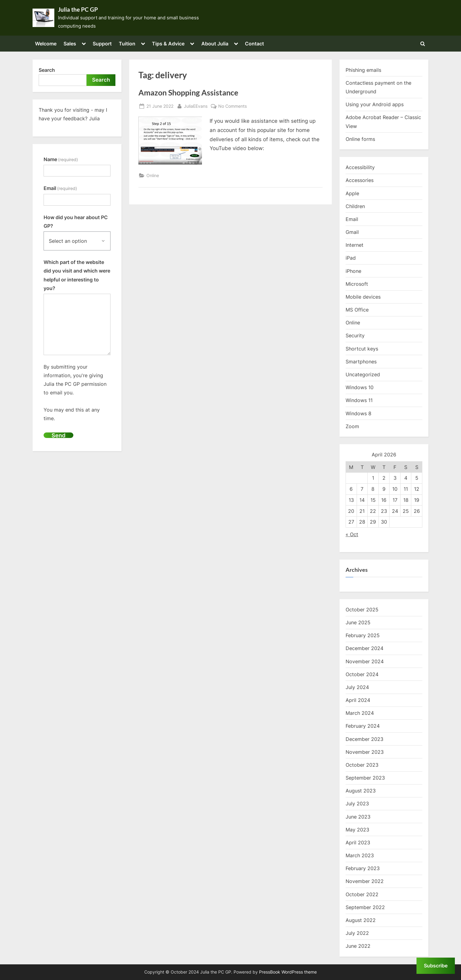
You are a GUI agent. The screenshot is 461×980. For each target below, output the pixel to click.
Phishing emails (363, 70)
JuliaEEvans (196, 105)
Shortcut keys (362, 349)
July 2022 (357, 933)
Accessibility (360, 167)
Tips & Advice (168, 44)
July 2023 (357, 804)
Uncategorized (363, 374)
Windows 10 (360, 387)
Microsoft (357, 284)
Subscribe (436, 966)
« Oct (352, 534)
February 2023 (363, 868)
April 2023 (358, 842)
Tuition (127, 44)
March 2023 (360, 855)
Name (61, 159)
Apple (352, 193)
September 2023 (365, 778)
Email (60, 188)
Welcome (46, 44)
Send (58, 435)
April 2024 (358, 700)
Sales (70, 44)
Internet (354, 245)
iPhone (353, 271)
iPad (351, 258)
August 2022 (361, 920)
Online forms (360, 139)
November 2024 (365, 661)
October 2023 (362, 765)
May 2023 (357, 830)
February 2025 (363, 635)
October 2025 (362, 610)
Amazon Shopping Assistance (188, 93)
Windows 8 (358, 413)
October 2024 (362, 674)
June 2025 (358, 622)
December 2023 (364, 739)
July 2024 (357, 687)
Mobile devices (363, 297)
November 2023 (365, 752)
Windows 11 (359, 400)
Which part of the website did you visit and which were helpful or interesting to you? (77, 275)
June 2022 (358, 946)
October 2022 (362, 894)
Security (355, 335)
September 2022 (365, 907)
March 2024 (360, 713)
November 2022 (365, 881)
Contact (254, 44)
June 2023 (358, 817)
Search (47, 70)
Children (355, 206)
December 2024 (364, 648)
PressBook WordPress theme (288, 972)
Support (102, 44)
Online (153, 175)
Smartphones (361, 362)
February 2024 (363, 726)
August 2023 (361, 791)
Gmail (352, 232)
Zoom (352, 426)
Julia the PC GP (78, 10)
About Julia (215, 44)
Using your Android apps (375, 104)
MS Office (357, 310)
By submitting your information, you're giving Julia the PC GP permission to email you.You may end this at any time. (75, 393)
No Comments (232, 106)
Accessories (360, 180)
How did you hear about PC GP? (76, 222)
